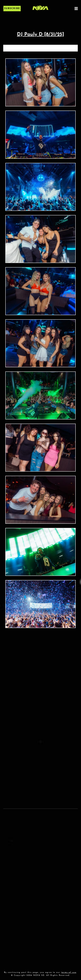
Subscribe (12, 8)
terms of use (69, 972)
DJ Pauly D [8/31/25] (40, 35)
